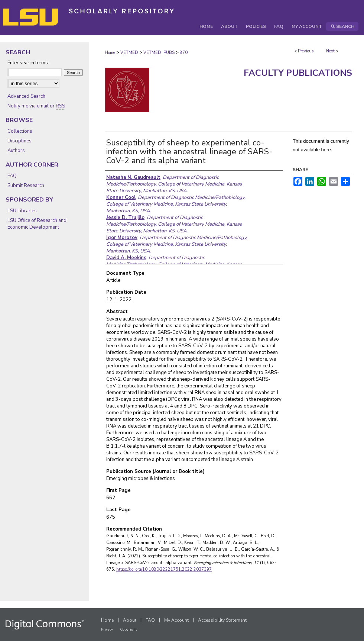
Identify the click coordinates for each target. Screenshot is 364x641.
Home (110, 53)
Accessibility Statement (222, 620)
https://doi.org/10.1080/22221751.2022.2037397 (164, 569)
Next (330, 51)
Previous (306, 51)
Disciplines (19, 141)
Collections (20, 131)
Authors (16, 151)
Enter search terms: (28, 63)
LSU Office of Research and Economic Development (37, 224)
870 (184, 53)
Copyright (129, 629)
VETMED (129, 53)
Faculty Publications (298, 73)
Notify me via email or (36, 106)
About (130, 620)
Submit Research (26, 186)
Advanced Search (26, 96)
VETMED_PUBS (159, 53)
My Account (176, 620)
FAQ (12, 176)
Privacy (107, 629)
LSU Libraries (22, 211)
